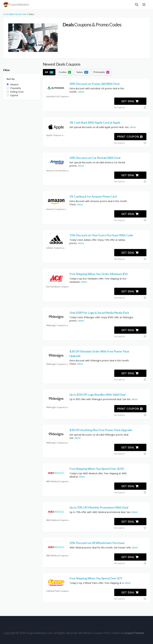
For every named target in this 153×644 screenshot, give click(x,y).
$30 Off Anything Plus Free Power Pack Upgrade (101, 430)
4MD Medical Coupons (59, 481)
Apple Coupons (55, 135)
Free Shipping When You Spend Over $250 (97, 469)
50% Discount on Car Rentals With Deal (95, 158)
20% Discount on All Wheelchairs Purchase (97, 543)
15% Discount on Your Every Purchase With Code (101, 235)
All (49, 72)
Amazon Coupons (56, 209)
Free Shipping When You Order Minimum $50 (98, 274)
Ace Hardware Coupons (59, 287)
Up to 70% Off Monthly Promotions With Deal (99, 507)
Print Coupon (130, 137)
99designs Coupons (57, 325)
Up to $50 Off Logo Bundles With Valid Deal (97, 395)
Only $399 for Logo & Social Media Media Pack (99, 313)
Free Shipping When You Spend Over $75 (96, 578)
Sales (82, 72)
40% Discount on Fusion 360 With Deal (94, 84)
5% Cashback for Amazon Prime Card (93, 196)
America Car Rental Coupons (59, 171)
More (81, 92)
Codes (65, 72)
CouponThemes (134, 633)
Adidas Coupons (56, 248)
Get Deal (130, 101)
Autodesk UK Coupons (59, 96)
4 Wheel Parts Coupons (59, 591)
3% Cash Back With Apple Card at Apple (95, 122)
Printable (101, 72)
